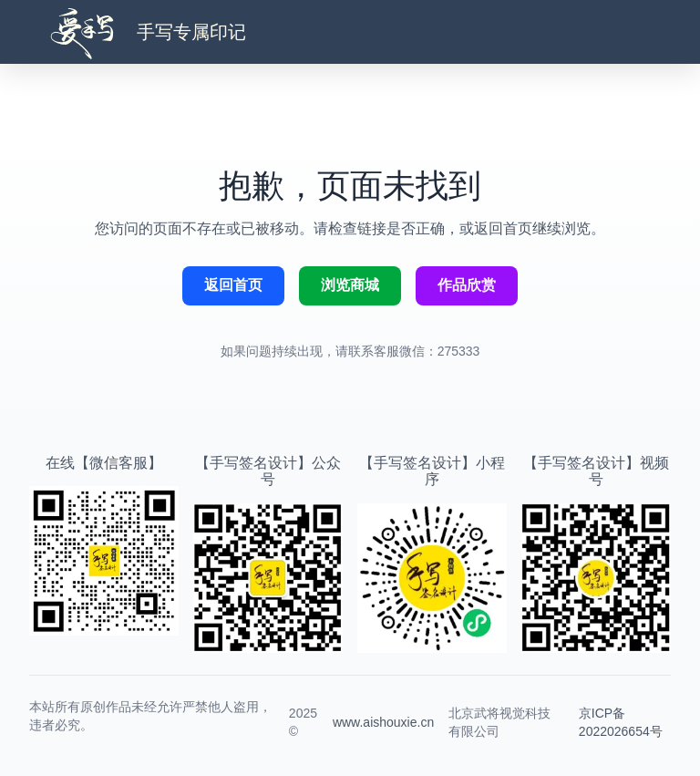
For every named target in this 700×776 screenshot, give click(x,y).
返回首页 (233, 285)
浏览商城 (350, 285)
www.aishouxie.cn (383, 722)
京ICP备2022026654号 (621, 722)
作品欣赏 (467, 285)
